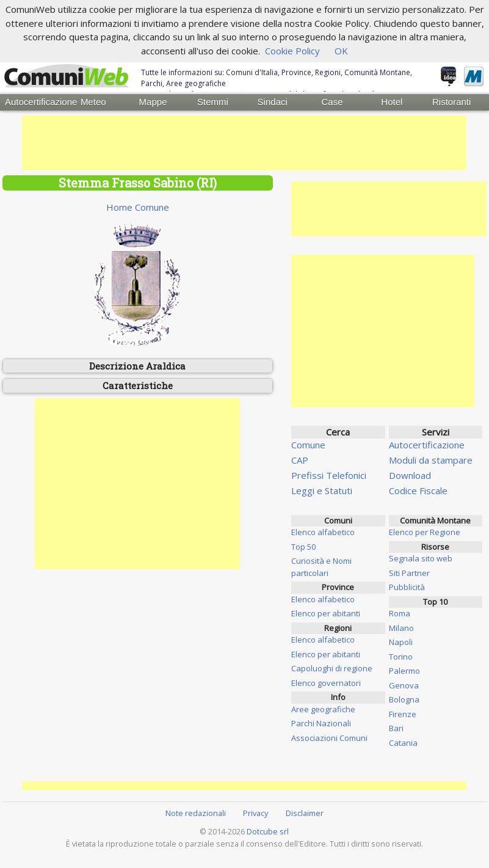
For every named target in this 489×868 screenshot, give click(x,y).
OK (341, 51)
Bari (396, 728)
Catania (403, 742)
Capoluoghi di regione (332, 668)
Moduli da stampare (431, 459)
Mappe (153, 102)
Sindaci (273, 102)
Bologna (404, 699)
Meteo (93, 102)
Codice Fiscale (418, 490)
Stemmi (213, 102)
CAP (300, 459)
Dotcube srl (268, 831)
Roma (400, 613)
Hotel (392, 102)
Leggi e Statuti (322, 490)
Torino (401, 656)
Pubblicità (407, 587)
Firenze (403, 713)
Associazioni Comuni (329, 737)
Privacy (255, 812)
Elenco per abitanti (326, 613)
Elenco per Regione (425, 532)
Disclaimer (305, 812)
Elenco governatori (326, 682)
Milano (401, 627)
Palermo (404, 671)
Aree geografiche (323, 709)
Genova (404, 685)
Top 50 (303, 546)
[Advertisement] (244, 142)
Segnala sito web (421, 558)
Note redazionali (196, 812)
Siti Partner (409, 572)
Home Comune (138, 206)
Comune (308, 444)
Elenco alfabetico (323, 532)
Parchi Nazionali (321, 723)
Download (410, 475)
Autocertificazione (34, 102)
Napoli (401, 642)
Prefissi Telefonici (329, 475)
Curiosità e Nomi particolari (321, 567)
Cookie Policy (292, 51)
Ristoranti (451, 102)
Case (332, 102)
